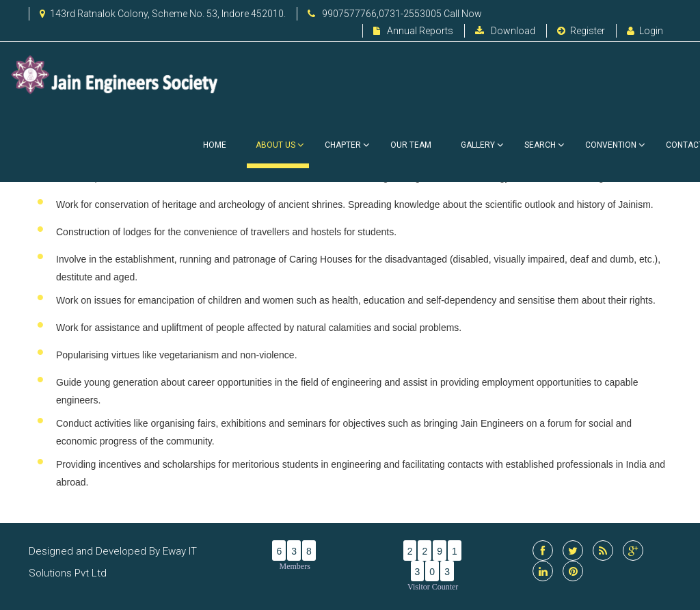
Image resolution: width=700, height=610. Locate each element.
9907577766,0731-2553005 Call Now (395, 14)
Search (540, 145)
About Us (278, 154)
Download (505, 31)
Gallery (478, 145)
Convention (611, 145)
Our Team (411, 145)
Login (645, 31)
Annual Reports (413, 31)
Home (215, 145)
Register (581, 31)
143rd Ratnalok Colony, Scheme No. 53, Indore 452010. (163, 14)
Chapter (343, 145)
